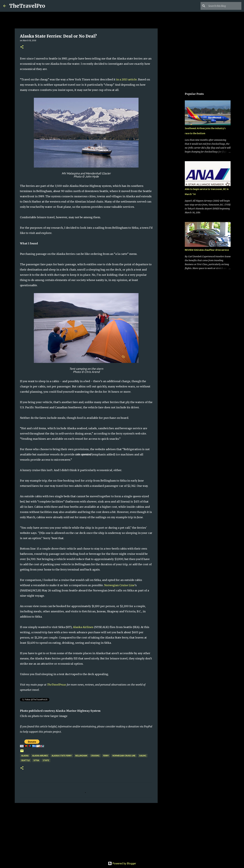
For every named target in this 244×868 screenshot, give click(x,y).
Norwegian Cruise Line (119, 585)
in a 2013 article (126, 79)
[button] (22, 47)
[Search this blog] (224, 6)
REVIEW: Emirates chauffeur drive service (207, 250)
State (46, 760)
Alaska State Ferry (62, 756)
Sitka (36, 760)
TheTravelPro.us (57, 685)
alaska (25, 756)
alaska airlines (40, 756)
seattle (26, 760)
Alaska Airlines (83, 627)
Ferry (106, 756)
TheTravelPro (27, 6)
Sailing (143, 756)
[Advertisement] (86, 831)
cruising (95, 756)
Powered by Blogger (122, 863)
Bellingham (81, 756)
